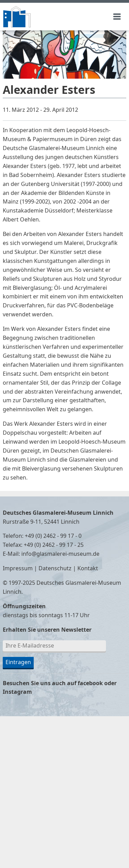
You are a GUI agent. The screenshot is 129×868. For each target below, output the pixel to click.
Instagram (17, 692)
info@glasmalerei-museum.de (60, 554)
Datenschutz (55, 569)
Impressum (18, 569)
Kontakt (88, 569)
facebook (90, 683)
